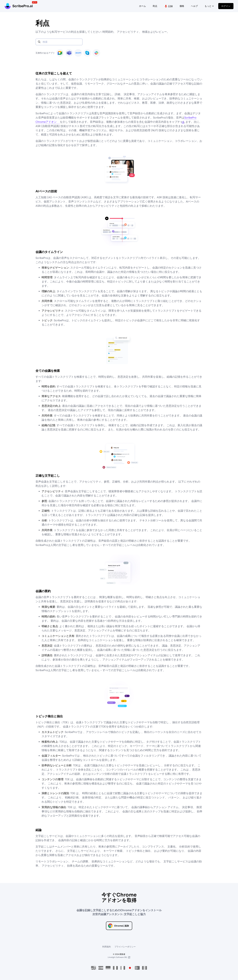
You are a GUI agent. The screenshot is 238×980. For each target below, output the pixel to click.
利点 (155, 6)
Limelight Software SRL (117, 957)
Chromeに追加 (122, 926)
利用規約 (107, 947)
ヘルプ (194, 6)
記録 (168, 6)
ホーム (142, 6)
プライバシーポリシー (125, 947)
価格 (182, 6)
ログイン (226, 6)
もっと (210, 6)
